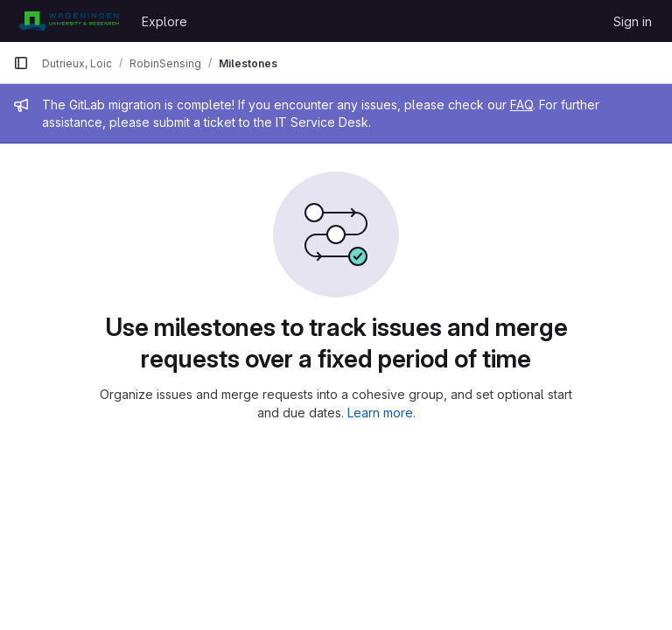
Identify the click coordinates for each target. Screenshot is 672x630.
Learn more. (381, 413)
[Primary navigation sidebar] (21, 63)
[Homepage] (69, 21)
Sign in (633, 21)
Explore (164, 21)
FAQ (521, 105)
